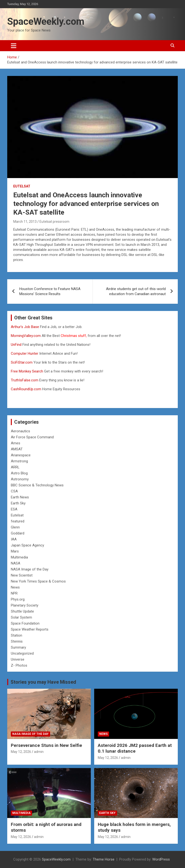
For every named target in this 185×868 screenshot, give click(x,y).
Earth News (20, 497)
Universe (18, 659)
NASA (16, 563)
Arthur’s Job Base (25, 327)
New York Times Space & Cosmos (38, 581)
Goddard (18, 533)
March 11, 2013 (25, 222)
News (15, 587)
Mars (15, 551)
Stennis (17, 641)
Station (17, 635)
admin (39, 752)
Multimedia (19, 557)
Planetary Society (25, 605)
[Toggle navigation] (14, 46)
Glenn (15, 527)
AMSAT (17, 449)
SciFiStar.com (22, 362)
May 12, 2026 (21, 752)
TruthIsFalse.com (25, 380)
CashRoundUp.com (26, 389)
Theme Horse (104, 859)
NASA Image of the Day (30, 569)
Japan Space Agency (27, 545)
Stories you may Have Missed (43, 682)
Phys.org (18, 599)
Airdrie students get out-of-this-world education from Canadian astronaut (136, 291)
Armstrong (19, 461)
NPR (14, 593)
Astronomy (20, 479)
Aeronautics (20, 431)
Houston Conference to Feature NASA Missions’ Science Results (50, 291)
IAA (14, 539)
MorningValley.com (26, 336)
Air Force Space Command (32, 437)
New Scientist (22, 575)
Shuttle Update (22, 611)
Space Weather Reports (30, 629)
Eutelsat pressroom (54, 222)
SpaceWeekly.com (46, 22)
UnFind (17, 345)
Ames (16, 443)
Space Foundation (25, 623)
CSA (14, 491)
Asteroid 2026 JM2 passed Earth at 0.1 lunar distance (135, 748)
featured (18, 521)
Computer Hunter (25, 353)
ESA (14, 509)
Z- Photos (19, 665)
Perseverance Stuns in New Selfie (46, 745)
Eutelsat (22, 186)
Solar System (21, 617)
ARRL (15, 467)
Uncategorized (22, 653)
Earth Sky (18, 503)
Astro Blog (19, 473)
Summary (18, 647)
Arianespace (21, 455)
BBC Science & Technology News (37, 485)
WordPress (161, 859)
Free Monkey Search (27, 371)
